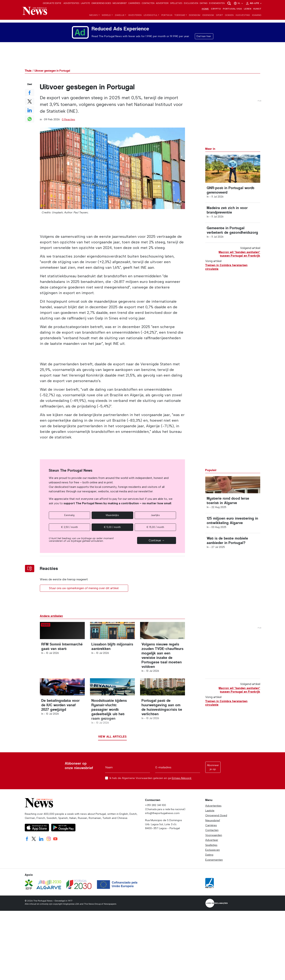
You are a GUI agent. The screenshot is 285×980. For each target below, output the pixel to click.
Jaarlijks (155, 518)
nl (239, 3)
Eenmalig (69, 518)
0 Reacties (68, 122)
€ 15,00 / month (155, 530)
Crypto (216, 13)
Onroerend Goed (101, 3)
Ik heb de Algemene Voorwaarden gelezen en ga (151, 803)
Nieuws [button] (94, 19)
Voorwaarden (214, 860)
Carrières (134, 3)
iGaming (257, 19)
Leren (248, 13)
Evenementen (217, 3)
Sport (219, 19)
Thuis (28, 74)
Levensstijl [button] (151, 19)
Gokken (229, 19)
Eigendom (195, 19)
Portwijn (167, 19)
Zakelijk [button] (120, 19)
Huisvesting (243, 19)
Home (205, 13)
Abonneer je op (213, 792)
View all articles (112, 761)
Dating (204, 3)
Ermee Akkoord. (182, 803)
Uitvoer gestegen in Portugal (52, 74)
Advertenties (71, 3)
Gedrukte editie (52, 3)
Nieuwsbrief (120, 3)
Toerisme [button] (180, 19)
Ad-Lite (254, 3)
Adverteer (162, 3)
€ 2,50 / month (69, 530)
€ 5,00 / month (112, 530)
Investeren (135, 19)
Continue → (157, 543)
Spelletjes (176, 3)
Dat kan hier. (204, 39)
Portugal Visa (232, 13)
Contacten (148, 3)
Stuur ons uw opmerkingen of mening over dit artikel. (84, 591)
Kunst (257, 13)
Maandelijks (112, 518)
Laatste (85, 3)
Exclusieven (191, 3)
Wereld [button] (106, 19)
